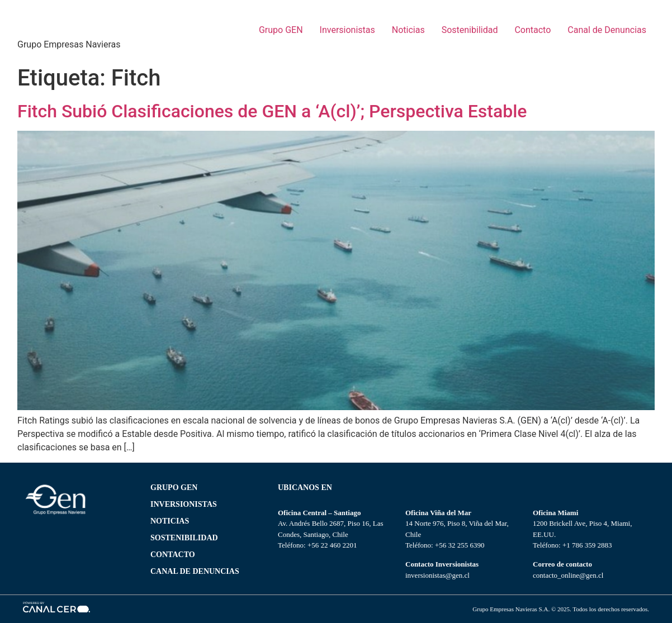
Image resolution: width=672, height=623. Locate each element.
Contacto (533, 30)
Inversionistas (347, 30)
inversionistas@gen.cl (437, 575)
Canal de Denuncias (607, 30)
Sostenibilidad (470, 30)
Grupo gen (174, 488)
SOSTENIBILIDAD (184, 538)
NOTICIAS (170, 521)
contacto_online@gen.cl (568, 575)
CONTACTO (173, 555)
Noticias (408, 30)
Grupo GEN (281, 30)
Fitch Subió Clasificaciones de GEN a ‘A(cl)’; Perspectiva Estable (272, 111)
